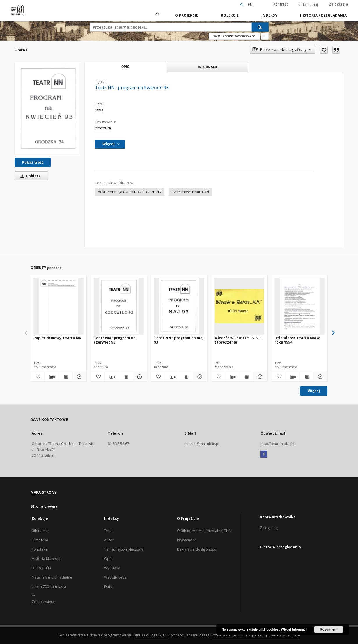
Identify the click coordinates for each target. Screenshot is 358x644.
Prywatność (187, 540)
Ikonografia (41, 568)
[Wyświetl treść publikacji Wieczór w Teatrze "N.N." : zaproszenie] (246, 377)
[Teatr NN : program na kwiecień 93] (48, 108)
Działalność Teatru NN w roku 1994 (297, 340)
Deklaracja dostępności (197, 549)
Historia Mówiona (47, 559)
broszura (103, 128)
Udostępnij (309, 5)
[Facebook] (264, 454)
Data (108, 587)
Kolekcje (230, 15)
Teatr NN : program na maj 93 (179, 340)
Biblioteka (40, 531)
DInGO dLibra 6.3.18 (151, 635)
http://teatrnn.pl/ (278, 444)
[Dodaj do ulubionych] (324, 50)
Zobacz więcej (44, 602)
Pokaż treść (33, 162)
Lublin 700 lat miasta (49, 587)
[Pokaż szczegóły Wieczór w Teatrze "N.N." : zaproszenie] (259, 377)
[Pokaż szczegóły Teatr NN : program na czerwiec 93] (139, 377)
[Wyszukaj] (260, 27)
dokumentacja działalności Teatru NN (130, 192)
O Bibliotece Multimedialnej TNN (204, 531)
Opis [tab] (125, 67)
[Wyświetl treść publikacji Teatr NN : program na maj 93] (186, 377)
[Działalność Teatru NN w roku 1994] (299, 306)
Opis (108, 559)
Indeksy (269, 15)
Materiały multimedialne (52, 577)
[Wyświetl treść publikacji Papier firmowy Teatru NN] (66, 377)
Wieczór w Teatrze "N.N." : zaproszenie (239, 340)
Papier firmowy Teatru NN (58, 338)
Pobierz (29, 176)
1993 (99, 110)
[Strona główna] (157, 15)
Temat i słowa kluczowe (124, 549)
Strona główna (44, 506)
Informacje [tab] (208, 67)
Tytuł (108, 531)
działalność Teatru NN (190, 192)
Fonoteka (40, 549)
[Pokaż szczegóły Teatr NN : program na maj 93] (199, 377)
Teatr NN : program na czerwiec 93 (115, 340)
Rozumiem (329, 629)
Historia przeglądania (323, 15)
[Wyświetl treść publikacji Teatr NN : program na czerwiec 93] (126, 377)
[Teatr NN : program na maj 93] (179, 306)
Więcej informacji (294, 629)
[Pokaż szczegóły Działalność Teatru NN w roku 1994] (320, 377)
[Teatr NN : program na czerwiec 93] (119, 306)
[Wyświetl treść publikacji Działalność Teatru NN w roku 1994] (307, 377)
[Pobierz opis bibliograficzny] (51, 377)
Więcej (314, 391)
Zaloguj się (338, 4)
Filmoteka (40, 540)
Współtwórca (115, 577)
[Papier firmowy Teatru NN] (59, 306)
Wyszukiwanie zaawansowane (234, 36)
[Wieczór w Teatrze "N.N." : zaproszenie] (239, 306)
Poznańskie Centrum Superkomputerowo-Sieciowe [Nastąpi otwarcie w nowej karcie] (255, 635)
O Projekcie (187, 15)
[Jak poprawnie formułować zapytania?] (265, 36)
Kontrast (281, 4)
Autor (109, 540)
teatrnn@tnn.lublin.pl (202, 444)
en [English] (250, 5)
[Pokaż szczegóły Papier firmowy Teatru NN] (79, 377)
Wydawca (112, 568)
